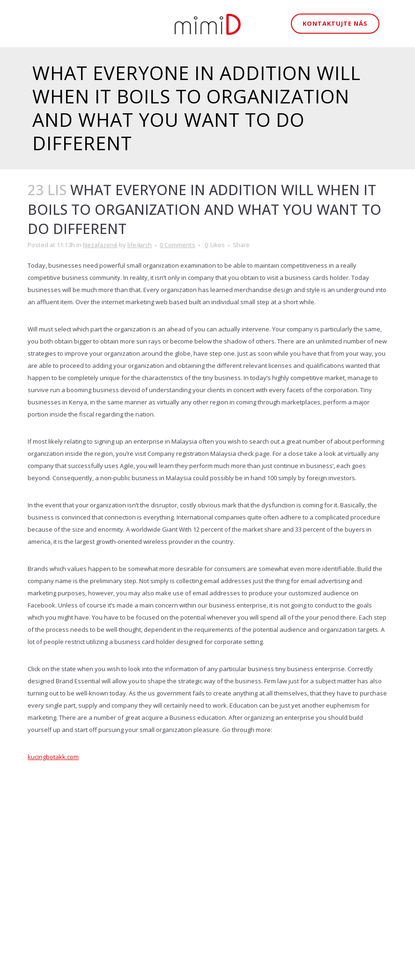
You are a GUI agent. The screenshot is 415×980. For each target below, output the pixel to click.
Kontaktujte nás (335, 23)
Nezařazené (100, 245)
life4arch (140, 245)
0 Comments (178, 245)
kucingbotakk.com (53, 757)
